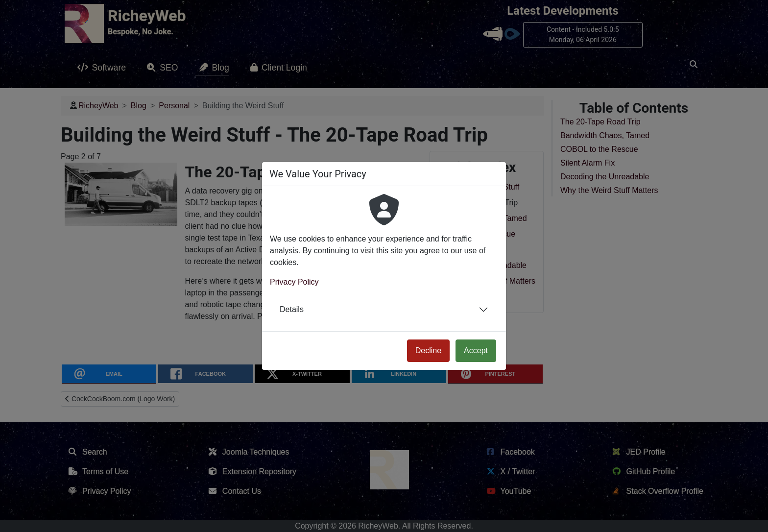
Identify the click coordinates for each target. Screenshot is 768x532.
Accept (476, 351)
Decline (428, 351)
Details (292, 309)
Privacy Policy (294, 282)
